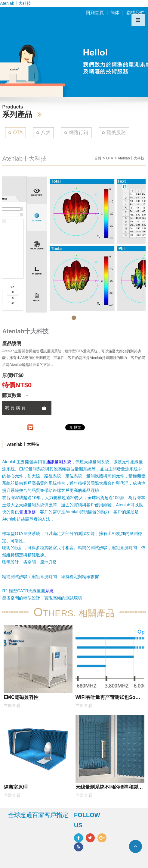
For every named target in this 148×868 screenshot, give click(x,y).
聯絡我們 (135, 13)
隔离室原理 (16, 787)
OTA (18, 132)
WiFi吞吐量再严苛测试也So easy (105, 698)
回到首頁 (95, 13)
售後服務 (27, 512)
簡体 (115, 13)
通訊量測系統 (59, 462)
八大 (46, 132)
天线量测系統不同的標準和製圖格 (109, 788)
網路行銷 (79, 132)
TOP (136, 846)
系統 (49, 591)
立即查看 (12, 706)
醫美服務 (116, 132)
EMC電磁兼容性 (21, 697)
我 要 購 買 (26, 408)
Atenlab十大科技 (23, 444)
